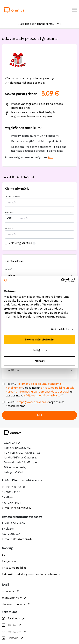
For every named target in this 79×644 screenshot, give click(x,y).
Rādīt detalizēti (60, 329)
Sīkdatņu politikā (55, 317)
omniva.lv (11, 591)
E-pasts (9, 229)
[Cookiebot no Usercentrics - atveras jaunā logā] (61, 280)
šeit (50, 157)
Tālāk (40, 415)
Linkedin (13, 638)
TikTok (12, 625)
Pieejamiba (9, 561)
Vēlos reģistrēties (22, 243)
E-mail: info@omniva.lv (17, 508)
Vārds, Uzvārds (13, 197)
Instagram (14, 632)
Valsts (8, 269)
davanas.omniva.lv (16, 604)
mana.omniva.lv (15, 598)
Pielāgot (40, 350)
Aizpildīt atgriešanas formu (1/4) (40, 24)
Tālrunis (9, 213)
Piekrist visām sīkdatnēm (40, 340)
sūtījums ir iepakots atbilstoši (43, 396)
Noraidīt (40, 361)
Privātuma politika (14, 568)
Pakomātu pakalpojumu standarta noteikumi (31, 574)
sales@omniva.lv (22, 539)
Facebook (14, 619)
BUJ (4, 555)
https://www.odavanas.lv (32, 402)
